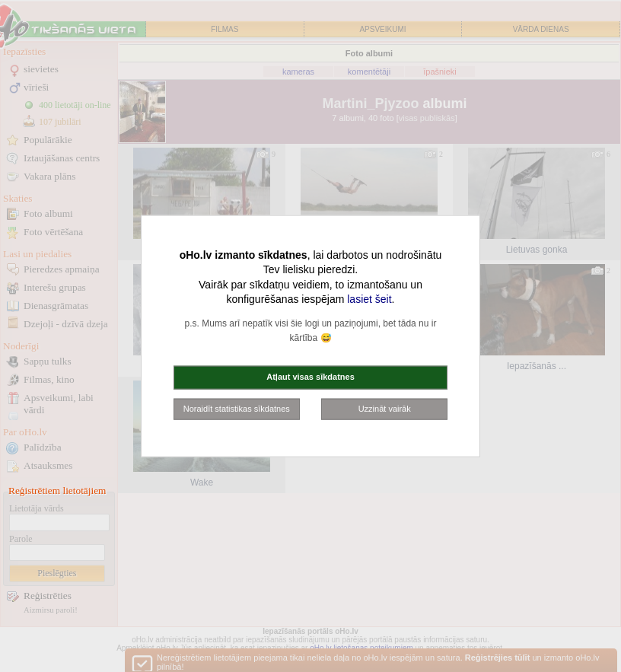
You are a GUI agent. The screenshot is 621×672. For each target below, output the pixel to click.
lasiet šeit (369, 299)
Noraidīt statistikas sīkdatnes (237, 408)
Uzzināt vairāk (385, 408)
